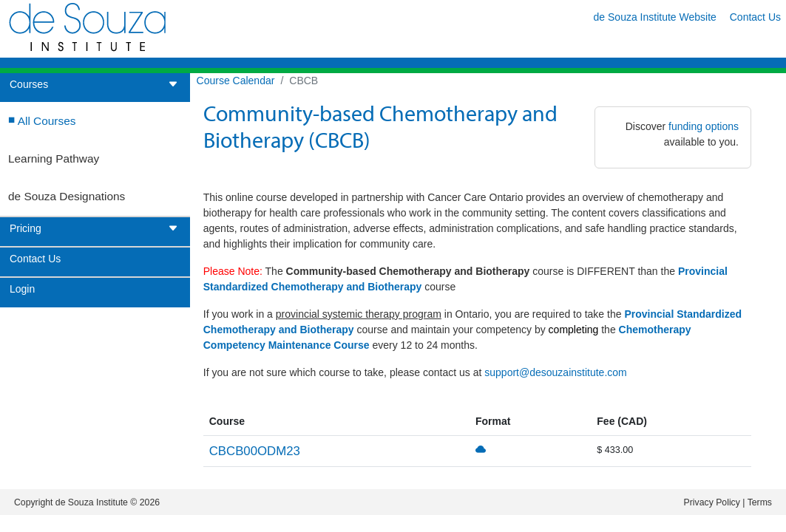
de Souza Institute (92, 502)
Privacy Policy (712, 502)
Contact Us (755, 17)
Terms (760, 502)
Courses (94, 85)
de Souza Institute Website (655, 17)
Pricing (94, 229)
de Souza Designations (67, 196)
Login (22, 289)
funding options (704, 126)
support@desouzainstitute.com (555, 372)
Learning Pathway (54, 158)
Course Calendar (236, 81)
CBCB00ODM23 (255, 451)
